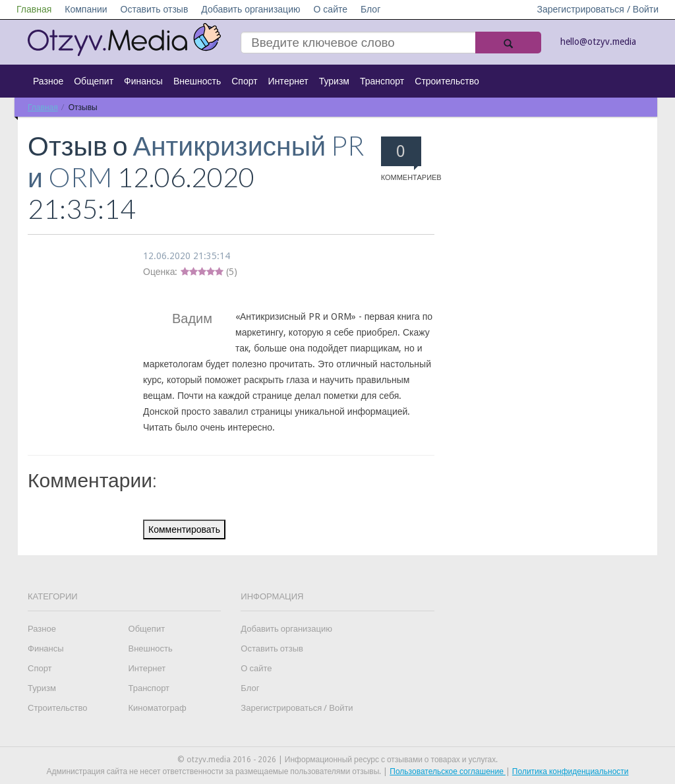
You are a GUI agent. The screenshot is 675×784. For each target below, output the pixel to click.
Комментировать (184, 529)
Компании (86, 9)
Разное (48, 81)
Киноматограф (158, 708)
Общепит (94, 81)
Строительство (447, 81)
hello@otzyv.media (598, 42)
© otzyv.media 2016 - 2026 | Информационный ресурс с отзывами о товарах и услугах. (337, 760)
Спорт (244, 81)
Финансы (143, 81)
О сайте (330, 9)
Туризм (334, 81)
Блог (370, 9)
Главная (34, 9)
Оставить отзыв (155, 9)
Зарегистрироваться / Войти (598, 9)
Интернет (288, 81)
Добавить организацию (250, 9)
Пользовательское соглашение (448, 771)
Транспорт (382, 81)
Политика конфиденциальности (571, 771)
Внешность (197, 81)
